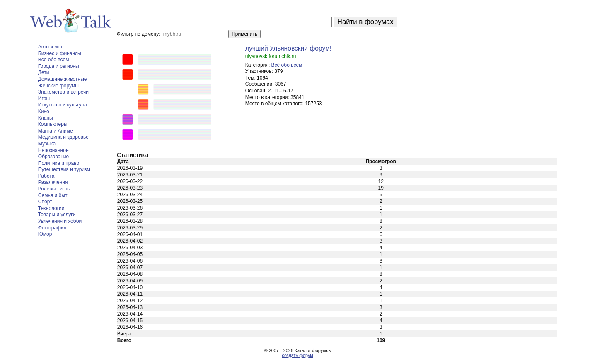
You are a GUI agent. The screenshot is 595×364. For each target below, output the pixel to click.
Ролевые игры (54, 189)
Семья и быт (53, 195)
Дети (44, 72)
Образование (53, 157)
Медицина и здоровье (63, 137)
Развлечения (53, 182)
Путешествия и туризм (64, 169)
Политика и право (59, 163)
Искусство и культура (63, 105)
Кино (44, 111)
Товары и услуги (57, 215)
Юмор (45, 234)
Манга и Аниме (56, 131)
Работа (46, 176)
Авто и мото (52, 47)
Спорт (45, 202)
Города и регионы (59, 66)
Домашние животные (63, 79)
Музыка (47, 144)
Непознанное (53, 150)
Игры (44, 99)
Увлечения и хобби (60, 221)
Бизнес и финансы (60, 53)
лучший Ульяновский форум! (288, 48)
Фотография (52, 228)
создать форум (297, 355)
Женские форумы (58, 86)
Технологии (51, 208)
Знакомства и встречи (63, 92)
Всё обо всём (54, 60)
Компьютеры (53, 124)
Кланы (46, 118)
